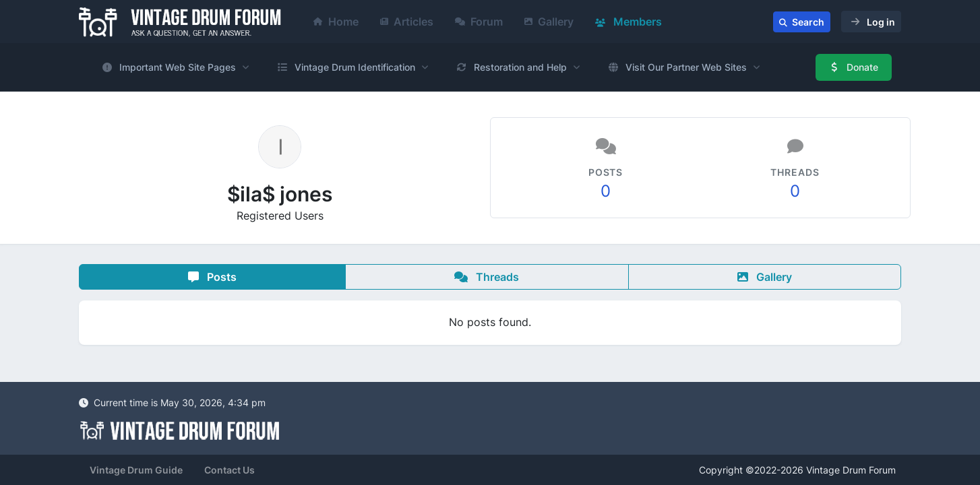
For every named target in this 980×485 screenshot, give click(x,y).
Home (336, 22)
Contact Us (229, 470)
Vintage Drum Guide (136, 470)
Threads (487, 277)
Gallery (549, 22)
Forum (479, 22)
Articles (407, 22)
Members (629, 22)
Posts (212, 277)
